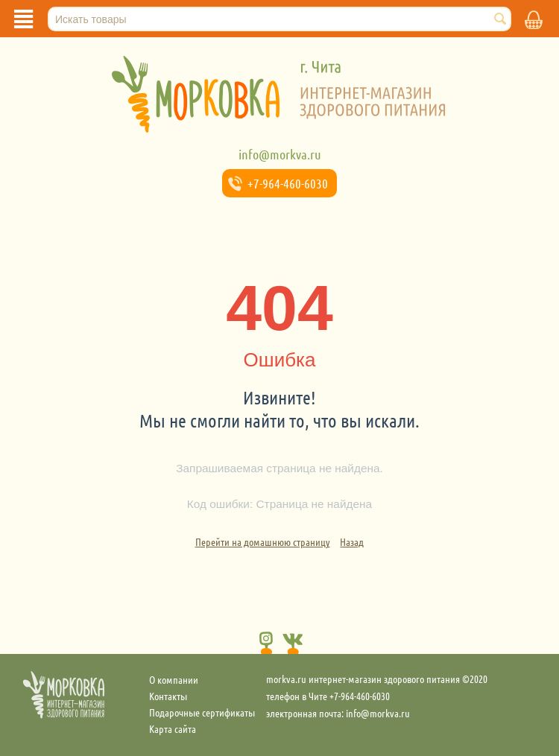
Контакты (168, 696)
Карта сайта (173, 728)
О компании (174, 679)
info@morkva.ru (280, 154)
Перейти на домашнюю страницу (263, 541)
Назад (352, 541)
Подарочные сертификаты (202, 712)
